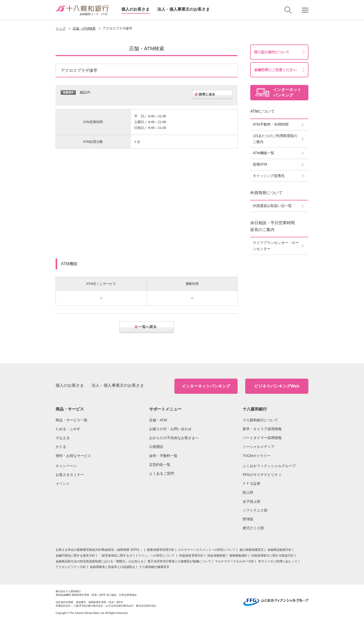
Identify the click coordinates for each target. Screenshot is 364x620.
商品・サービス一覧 (72, 420)
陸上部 (248, 492)
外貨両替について (266, 193)
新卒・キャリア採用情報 (262, 429)
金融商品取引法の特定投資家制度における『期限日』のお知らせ (100, 561)
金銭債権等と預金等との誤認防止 (112, 567)
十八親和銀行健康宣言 (154, 567)
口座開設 (156, 447)
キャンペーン (66, 466)
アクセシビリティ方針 (71, 567)
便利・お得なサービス (73, 456)
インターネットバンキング (206, 386)
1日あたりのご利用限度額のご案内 (275, 139)
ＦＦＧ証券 (252, 484)
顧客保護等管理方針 (161, 550)
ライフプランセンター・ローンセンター (276, 246)
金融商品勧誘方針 (280, 550)
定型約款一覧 (160, 465)
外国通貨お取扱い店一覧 (272, 206)
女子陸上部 (252, 501)
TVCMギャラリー (257, 456)
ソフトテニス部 (255, 510)
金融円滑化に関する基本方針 (75, 556)
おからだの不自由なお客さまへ (174, 438)
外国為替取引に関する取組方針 (272, 556)
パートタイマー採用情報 (262, 438)
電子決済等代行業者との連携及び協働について (179, 561)
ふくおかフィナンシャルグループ (269, 466)
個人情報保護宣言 (252, 550)
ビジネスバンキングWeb (277, 386)
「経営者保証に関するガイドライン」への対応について (137, 556)
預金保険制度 (216, 556)
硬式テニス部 (253, 528)
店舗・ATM (158, 420)
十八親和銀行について (260, 420)
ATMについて (263, 111)
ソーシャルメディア (259, 447)
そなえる (63, 438)
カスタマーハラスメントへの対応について (207, 550)
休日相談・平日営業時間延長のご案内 (272, 226)
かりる (61, 447)
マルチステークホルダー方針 (235, 561)
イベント (63, 484)
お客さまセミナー (70, 475)
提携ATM (260, 164)
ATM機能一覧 (264, 153)
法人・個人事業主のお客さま (184, 9)
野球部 (248, 519)
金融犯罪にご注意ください (275, 70)
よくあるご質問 (162, 473)
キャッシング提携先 (269, 176)
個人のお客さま (135, 9)
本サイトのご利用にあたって (278, 561)
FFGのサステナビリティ (262, 475)
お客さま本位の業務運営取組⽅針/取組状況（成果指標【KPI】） (99, 550)
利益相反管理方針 (191, 556)
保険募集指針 (238, 556)
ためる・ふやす (68, 429)
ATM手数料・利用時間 (271, 124)
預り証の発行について (272, 52)
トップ (61, 28)
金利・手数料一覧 (163, 456)
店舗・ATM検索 (84, 28)
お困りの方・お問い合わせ (170, 429)
